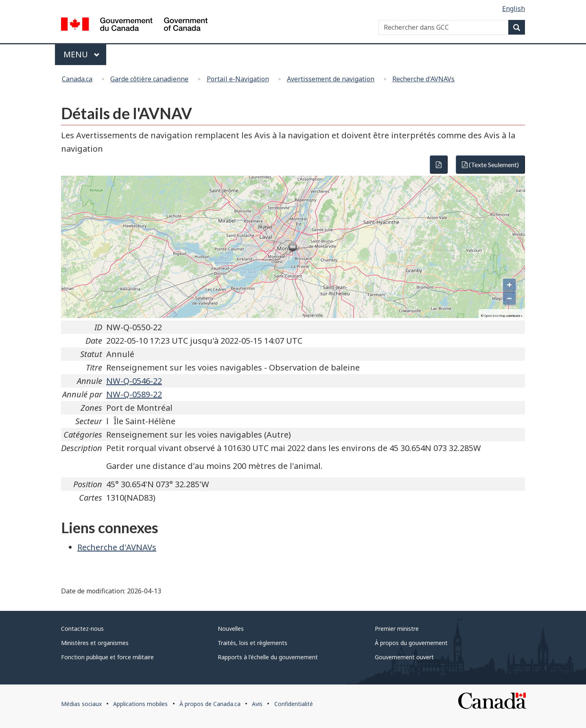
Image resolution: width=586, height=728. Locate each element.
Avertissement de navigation (331, 79)
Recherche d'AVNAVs (423, 79)
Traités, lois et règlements (253, 643)
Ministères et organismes (95, 643)
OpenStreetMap (495, 316)
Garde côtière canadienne (149, 79)
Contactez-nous (82, 629)
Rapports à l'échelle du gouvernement (268, 657)
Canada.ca (77, 79)
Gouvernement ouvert (404, 657)
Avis (257, 704)
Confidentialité (294, 704)
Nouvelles (231, 629)
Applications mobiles (140, 704)
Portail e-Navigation (238, 79)
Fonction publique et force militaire (107, 657)
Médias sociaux (81, 704)
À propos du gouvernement (411, 643)
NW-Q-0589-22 (134, 394)
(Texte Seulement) (490, 165)
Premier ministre (397, 629)
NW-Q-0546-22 (134, 381)
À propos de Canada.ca (210, 704)
